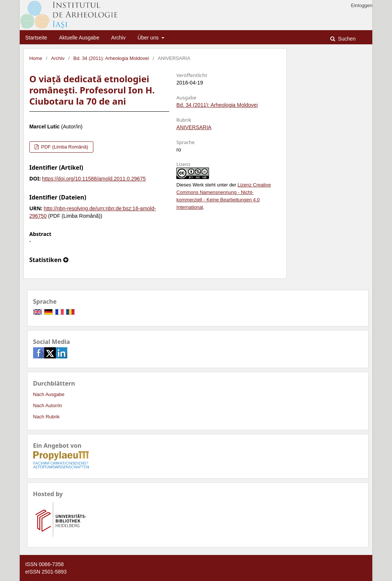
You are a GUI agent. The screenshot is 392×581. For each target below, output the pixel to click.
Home (36, 58)
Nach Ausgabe (49, 394)
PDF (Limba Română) (64, 147)
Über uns (149, 38)
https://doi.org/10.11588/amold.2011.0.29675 (94, 179)
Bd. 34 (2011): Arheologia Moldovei (111, 58)
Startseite (36, 38)
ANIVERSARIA (194, 127)
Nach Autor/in (48, 406)
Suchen (346, 39)
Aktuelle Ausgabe (79, 38)
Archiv (118, 38)
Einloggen (362, 5)
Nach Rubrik (46, 417)
